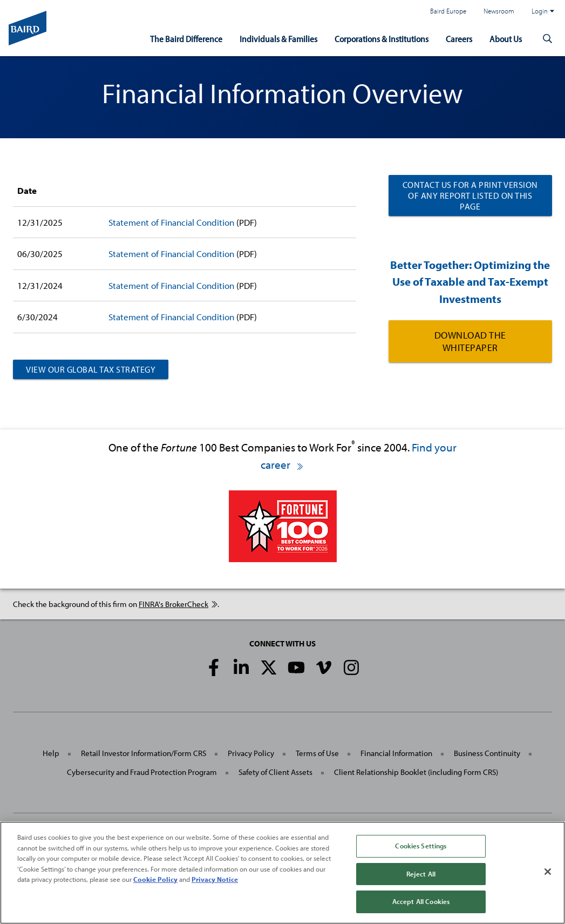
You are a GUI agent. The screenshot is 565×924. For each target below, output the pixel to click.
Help (51, 753)
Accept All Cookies (421, 901)
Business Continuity (487, 753)
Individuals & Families (278, 39)
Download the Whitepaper (470, 341)
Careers (459, 39)
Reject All (421, 874)
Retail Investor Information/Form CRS (144, 753)
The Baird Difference (186, 39)
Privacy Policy (251, 753)
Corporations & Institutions (382, 39)
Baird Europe (448, 11)
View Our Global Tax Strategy (91, 369)
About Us (506, 39)
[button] (548, 39)
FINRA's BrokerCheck (178, 604)
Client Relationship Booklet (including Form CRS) (416, 772)
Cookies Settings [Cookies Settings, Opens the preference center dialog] (421, 846)
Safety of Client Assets (275, 772)
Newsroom (499, 11)
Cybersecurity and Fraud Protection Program (142, 772)
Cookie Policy (155, 879)
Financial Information (396, 753)
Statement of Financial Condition (171, 222)
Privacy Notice (215, 879)
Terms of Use (317, 753)
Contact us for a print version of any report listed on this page (470, 195)
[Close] (548, 872)
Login (543, 11)
